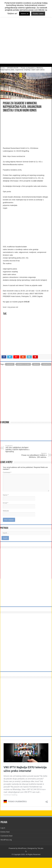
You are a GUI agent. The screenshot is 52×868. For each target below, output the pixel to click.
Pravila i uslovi (38, 14)
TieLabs (40, 848)
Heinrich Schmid (23, 364)
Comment (7, 472)
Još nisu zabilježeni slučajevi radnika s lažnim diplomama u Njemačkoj (19, 449)
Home (3, 68)
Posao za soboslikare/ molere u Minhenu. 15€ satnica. (33, 455)
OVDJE (27, 302)
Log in (3, 828)
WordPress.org (6, 840)
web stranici (38, 181)
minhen (36, 364)
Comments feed (6, 836)
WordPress (22, 848)
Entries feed (5, 832)
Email (5, 503)
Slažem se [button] (25, 14)
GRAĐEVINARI (13, 68)
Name (6, 495)
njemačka (46, 364)
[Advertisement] (23, 130)
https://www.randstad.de (16, 156)
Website (6, 511)
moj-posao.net (13, 307)
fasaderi (10, 364)
